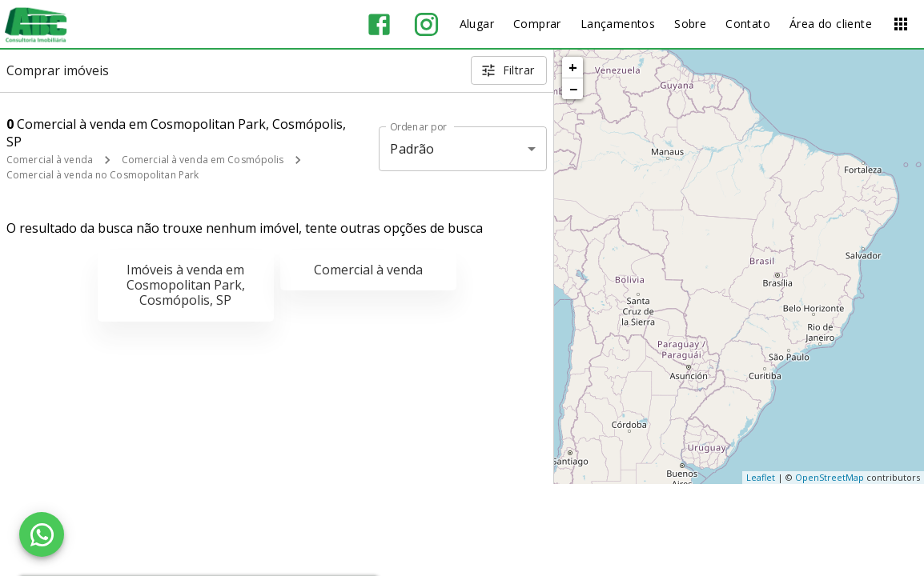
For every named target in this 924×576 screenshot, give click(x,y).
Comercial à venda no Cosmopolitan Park (102, 175)
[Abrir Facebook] (379, 24)
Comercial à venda (50, 160)
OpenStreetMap (830, 477)
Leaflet (761, 477)
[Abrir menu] (901, 24)
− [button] (573, 89)
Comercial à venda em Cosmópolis (203, 160)
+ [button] (573, 67)
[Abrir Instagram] (426, 24)
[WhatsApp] (42, 534)
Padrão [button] (412, 149)
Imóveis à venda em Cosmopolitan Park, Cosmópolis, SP (186, 285)
